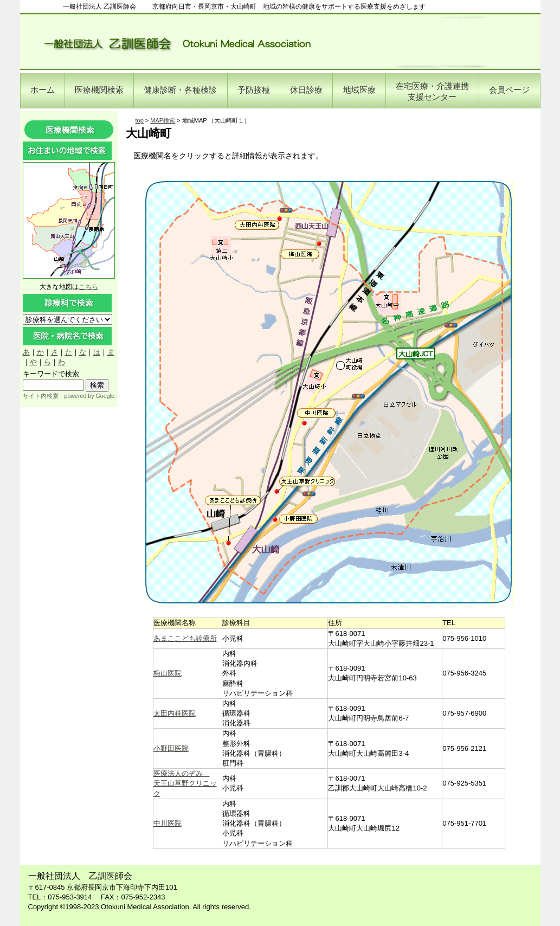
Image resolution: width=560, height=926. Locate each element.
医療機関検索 (99, 90)
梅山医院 (168, 673)
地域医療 (359, 90)
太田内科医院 (175, 713)
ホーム (43, 90)
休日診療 (306, 90)
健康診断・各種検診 (180, 90)
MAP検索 (163, 120)
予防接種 (254, 90)
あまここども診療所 (185, 638)
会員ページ (509, 90)
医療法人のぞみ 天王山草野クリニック (185, 783)
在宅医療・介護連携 (432, 91)
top (140, 120)
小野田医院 (171, 748)
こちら (88, 287)
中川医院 (168, 823)
